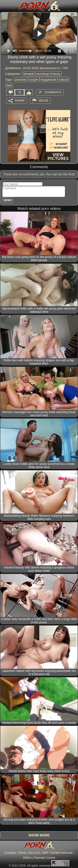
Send (8, 200)
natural (64, 80)
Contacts (10, 853)
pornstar (21, 80)
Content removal (61, 853)
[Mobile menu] (4, 6)
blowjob (29, 74)
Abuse (43, 100)
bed (9, 85)
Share (20, 100)
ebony (56, 74)
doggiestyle (48, 80)
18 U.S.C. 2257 (38, 853)
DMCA (27, 858)
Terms (22, 853)
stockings (43, 74)
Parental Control (44, 858)
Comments (53, 92)
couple (33, 80)
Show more (39, 835)
